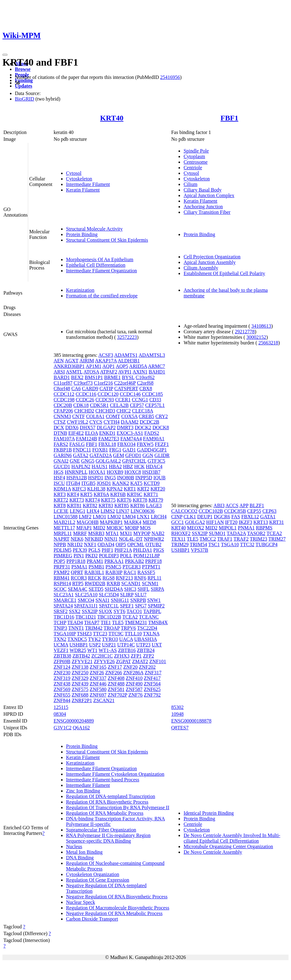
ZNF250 (80, 673)
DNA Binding (80, 858)
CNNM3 (62, 416)
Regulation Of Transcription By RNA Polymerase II (118, 807)
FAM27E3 (109, 439)
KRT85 (122, 505)
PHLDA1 (142, 550)
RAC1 (130, 572)
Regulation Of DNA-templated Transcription (111, 796)
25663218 (268, 343)
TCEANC (149, 617)
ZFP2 (148, 656)
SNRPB (138, 600)
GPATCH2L (134, 461)
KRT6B (118, 494)
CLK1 (190, 517)
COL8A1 (95, 416)
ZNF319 (62, 678)
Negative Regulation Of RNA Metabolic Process (114, 913)
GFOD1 (133, 455)
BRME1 (112, 377)
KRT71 (151, 494)
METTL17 (64, 528)
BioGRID (24, 99)
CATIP (106, 389)
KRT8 (60, 505)
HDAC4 (154, 466)
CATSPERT (126, 389)
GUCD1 (62, 466)
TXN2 (60, 639)
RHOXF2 (181, 533)
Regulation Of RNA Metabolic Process (105, 813)
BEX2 (77, 377)
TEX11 (178, 539)
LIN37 (123, 511)
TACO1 (134, 611)
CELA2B (119, 405)
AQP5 (122, 366)
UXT (157, 645)
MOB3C (115, 528)
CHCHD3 (105, 411)
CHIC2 (124, 411)
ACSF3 (106, 355)
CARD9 (90, 389)
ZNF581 (116, 689)
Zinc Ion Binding (83, 791)
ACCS (232, 505)
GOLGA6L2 (108, 461)
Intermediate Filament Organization (101, 271)
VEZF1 (61, 650)
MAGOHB (88, 522)
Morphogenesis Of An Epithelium (100, 259)
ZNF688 (80, 695)
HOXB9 (115, 472)
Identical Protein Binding (209, 813)
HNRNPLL (76, 472)
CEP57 (137, 405)
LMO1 (99, 517)
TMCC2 (208, 539)
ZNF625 (152, 689)
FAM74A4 (131, 439)
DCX (59, 427)
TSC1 (214, 544)
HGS (59, 472)
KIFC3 (79, 489)
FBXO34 (127, 444)
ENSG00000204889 (74, 721)
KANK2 (121, 483)
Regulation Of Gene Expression (98, 880)
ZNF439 (80, 684)
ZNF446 (98, 684)
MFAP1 (84, 528)
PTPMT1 (151, 567)
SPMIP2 (156, 606)
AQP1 (108, 366)
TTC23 (100, 634)
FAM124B (86, 439)
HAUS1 (100, 466)
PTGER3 (132, 567)
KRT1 (130, 489)
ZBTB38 (62, 656)
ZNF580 (98, 689)
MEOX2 (195, 528)
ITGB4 (73, 483)
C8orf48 (62, 389)
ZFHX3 (122, 656)
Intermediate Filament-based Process (103, 780)
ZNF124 (62, 667)
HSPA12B (77, 478)
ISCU (59, 483)
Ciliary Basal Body (203, 190)
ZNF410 (134, 678)
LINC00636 (142, 511)
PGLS (94, 550)
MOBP (132, 528)
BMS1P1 (94, 377)
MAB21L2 (64, 522)
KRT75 (108, 500)
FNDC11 (82, 450)
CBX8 (146, 389)
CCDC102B (211, 511)
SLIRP (127, 595)
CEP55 (254, 511)
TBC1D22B (109, 617)
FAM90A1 (154, 439)
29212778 (245, 332)
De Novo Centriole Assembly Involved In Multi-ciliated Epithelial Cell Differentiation (232, 838)
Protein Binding (82, 234)
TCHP (60, 622)
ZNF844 (62, 700)
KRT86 (137, 505)
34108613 (261, 326)
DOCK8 (161, 427)
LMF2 (85, 517)
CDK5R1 (99, 405)
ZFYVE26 (104, 661)
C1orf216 (103, 383)
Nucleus (74, 846)
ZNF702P (118, 695)
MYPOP (142, 533)
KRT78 (140, 500)
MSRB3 (96, 533)
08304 (60, 714)
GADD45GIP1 (152, 450)
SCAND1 (131, 583)
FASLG (77, 444)
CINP (177, 517)
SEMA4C (78, 589)
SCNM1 (150, 583)
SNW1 (154, 600)
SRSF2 (61, 611)
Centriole (193, 168)
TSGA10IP (65, 634)
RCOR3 (79, 578)
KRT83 (106, 505)
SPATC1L (109, 606)
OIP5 (121, 544)
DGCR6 (222, 517)
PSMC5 (114, 567)
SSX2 (75, 611)
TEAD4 (75, 622)
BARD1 (62, 377)
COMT (113, 416)
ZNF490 (134, 684)
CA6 (76, 389)
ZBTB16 (127, 650)
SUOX (106, 611)
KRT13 (261, 522)
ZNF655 (62, 695)
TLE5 (118, 622)
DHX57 (88, 427)
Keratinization (80, 290)
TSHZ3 (84, 634)
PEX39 (80, 550)
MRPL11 (63, 533)
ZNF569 (62, 689)
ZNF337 (98, 678)
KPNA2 (115, 489)
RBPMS (264, 528)
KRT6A (101, 494)
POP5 (59, 561)
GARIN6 (63, 455)
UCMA (61, 645)
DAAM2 (130, 422)
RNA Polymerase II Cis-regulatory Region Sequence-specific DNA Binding (108, 838)
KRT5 (86, 494)
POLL (126, 556)
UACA (126, 639)
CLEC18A (143, 411)
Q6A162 (81, 728)
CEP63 (269, 511)
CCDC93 (105, 400)
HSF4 (59, 478)
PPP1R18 (76, 561)
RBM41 (62, 578)
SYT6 (119, 611)
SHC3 (130, 589)
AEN (59, 361)
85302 (177, 707)
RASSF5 (146, 572)
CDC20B (63, 405)
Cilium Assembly (201, 268)
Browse (23, 69)
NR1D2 (75, 544)
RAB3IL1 (94, 572)
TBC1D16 (64, 617)
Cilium (190, 184)
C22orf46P (125, 383)
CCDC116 (86, 394)
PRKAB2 (134, 561)
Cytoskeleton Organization (93, 874)
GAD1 (129, 450)
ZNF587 (134, 689)
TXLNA (151, 634)
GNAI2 (61, 461)
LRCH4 (159, 517)
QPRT (77, 572)
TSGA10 (230, 544)
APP (244, 505)
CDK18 (81, 405)
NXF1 (90, 544)
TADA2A (236, 533)
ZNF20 (130, 667)
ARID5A (138, 366)
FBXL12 (250, 517)
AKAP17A (106, 361)
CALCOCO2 (184, 511)
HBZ (128, 466)
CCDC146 (130, 394)
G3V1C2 (63, 728)
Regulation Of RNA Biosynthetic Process (107, 802)
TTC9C (116, 634)
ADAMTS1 (126, 355)
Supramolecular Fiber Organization (101, 830)
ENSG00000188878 (191, 721)
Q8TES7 (180, 728)
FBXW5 (145, 444)
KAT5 (136, 483)
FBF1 (229, 118)
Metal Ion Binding (84, 852)
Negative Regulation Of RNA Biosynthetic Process (117, 897)
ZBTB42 (81, 656)
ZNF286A (133, 673)
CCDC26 (85, 400)
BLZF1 (257, 505)
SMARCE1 (65, 600)
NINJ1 (111, 539)
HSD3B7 (151, 472)
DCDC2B (150, 422)
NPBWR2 (154, 539)
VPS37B (200, 550)
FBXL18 (107, 444)
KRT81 (74, 505)
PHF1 (107, 550)
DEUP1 (205, 517)
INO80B (126, 478)
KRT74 (93, 500)
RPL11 (154, 578)
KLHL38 (96, 489)
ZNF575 (80, 689)
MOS (145, 528)
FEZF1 (162, 444)
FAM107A (64, 439)
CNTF (79, 416)
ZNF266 (114, 673)
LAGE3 (154, 505)
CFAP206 (63, 411)
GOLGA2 (195, 522)
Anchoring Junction (203, 207)
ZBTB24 (146, 650)
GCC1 (177, 522)
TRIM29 (180, 544)
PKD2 (91, 556)
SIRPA (157, 589)
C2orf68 (145, 383)
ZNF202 (147, 667)
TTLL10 (133, 634)
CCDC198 (64, 400)
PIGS (159, 550)
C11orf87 (63, 383)
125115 (61, 707)
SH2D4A (114, 589)
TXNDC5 (77, 639)
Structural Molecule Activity (94, 229)
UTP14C (126, 645)
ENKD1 (107, 433)
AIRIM (87, 361)
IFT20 (231, 522)
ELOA (91, 433)
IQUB (159, 478)
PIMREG (63, 556)
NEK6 (77, 539)
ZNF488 (116, 684)
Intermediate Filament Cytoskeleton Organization (115, 774)
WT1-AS (108, 650)
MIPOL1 (228, 528)
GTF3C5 (156, 461)
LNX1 (143, 517)
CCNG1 (140, 400)
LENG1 (78, 511)
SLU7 (141, 595)
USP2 (95, 645)
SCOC (60, 589)
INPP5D (144, 478)
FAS (236, 517)
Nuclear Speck (81, 902)
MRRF (80, 533)
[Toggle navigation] (5, 55)
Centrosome (195, 162)
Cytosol (74, 173)
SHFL (144, 589)
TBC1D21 (86, 617)
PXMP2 (62, 572)
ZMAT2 (140, 661)
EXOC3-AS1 (130, 433)
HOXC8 (133, 472)
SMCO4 (86, 600)
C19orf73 (83, 383)
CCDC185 (152, 394)
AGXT (72, 361)
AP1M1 (93, 366)
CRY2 (162, 416)
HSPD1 (96, 478)
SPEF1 (127, 606)
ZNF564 (152, 684)
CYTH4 (112, 422)
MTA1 (112, 533)
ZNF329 (80, 678)
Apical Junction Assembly (209, 262)
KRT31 (277, 522)
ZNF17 (115, 667)
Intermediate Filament (88, 184)
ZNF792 (152, 695)
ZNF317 (153, 673)
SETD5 (96, 589)
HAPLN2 (81, 466)
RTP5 (78, 583)
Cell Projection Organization (212, 257)
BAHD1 (157, 372)
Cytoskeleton (79, 179)
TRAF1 (225, 539)
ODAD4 (106, 544)
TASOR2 (256, 533)
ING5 (110, 478)
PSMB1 (97, 567)
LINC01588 (66, 517)
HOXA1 (97, 472)
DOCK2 (143, 427)
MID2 (99, 528)
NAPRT (62, 539)
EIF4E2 (76, 433)
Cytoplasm (194, 156)
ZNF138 (80, 667)
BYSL (128, 377)
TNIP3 (60, 628)
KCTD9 (152, 483)
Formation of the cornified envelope (102, 296)
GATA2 (81, 455)
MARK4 (133, 522)
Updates (24, 86)
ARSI (59, 372)
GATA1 (268, 517)
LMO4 (129, 517)
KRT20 (158, 489)
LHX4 (93, 511)
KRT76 (124, 500)
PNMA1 (246, 528)
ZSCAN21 (104, 700)
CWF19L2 (77, 422)
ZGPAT (123, 661)
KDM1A (62, 489)
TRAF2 (241, 539)
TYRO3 (110, 639)
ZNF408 (116, 678)
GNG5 (88, 461)
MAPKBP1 (111, 522)
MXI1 (126, 533)
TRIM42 (94, 628)
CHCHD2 (84, 411)
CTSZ (60, 422)
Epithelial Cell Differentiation (96, 265)
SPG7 (141, 606)
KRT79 (156, 500)
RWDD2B (95, 583)
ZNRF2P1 (82, 700)
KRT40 (112, 118)
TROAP (112, 628)
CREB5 (147, 416)
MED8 (149, 522)
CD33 (155, 400)
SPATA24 (63, 606)
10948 (177, 714)
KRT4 (73, 494)
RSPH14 (62, 583)
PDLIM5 (63, 550)
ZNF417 (152, 678)
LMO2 (114, 517)
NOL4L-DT (131, 539)
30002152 (256, 337)
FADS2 (152, 433)
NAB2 (158, 533)
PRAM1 (95, 561)
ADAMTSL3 (152, 355)
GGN (148, 455)
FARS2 (61, 444)
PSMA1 (79, 567)
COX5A (129, 416)
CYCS (96, 422)
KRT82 (90, 505)
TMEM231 (136, 622)
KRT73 (77, 500)
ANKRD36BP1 (69, 366)
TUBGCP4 (266, 544)
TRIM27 (277, 539)
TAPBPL (152, 611)
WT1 (93, 650)
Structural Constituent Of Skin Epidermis (107, 240)
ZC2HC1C (102, 656)
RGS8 (109, 578)
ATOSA (91, 372)
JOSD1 (104, 483)
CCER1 (123, 400)
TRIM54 (198, 544)
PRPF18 (154, 561)
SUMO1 (217, 533)
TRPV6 (128, 628)
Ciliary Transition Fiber (207, 212)
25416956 (170, 77)
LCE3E (61, 511)
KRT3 (60, 494)
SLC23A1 (64, 595)
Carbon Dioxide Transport (92, 919)
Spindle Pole (196, 151)
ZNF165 (98, 667)
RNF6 (140, 578)
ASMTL (74, 372)
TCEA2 (130, 617)
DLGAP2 (106, 427)
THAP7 (92, 622)
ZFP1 (136, 656)
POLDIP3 (109, 556)
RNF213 (124, 578)
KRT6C (134, 494)
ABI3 (219, 505)
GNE (75, 461)
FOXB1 (100, 450)
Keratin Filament (83, 190)
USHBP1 (79, 645)
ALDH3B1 (129, 361)
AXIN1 (140, 372)
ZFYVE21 (82, 661)
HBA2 (115, 466)
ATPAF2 (109, 372)
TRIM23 (258, 539)
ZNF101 (158, 661)
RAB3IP (114, 572)
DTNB (60, 433)
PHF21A (123, 550)
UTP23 (143, 645)
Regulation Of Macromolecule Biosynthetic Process (118, 908)
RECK (95, 578)
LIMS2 (108, 511)
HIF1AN (215, 522)
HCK (139, 466)
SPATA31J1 (86, 606)
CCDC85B (235, 511)
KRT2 (143, 489)
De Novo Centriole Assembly (213, 852)
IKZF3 (245, 522)
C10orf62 (145, 377)
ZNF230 (62, 673)
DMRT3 (125, 427)
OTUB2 (153, 544)
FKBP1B (63, 450)
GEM (119, 455)
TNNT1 (76, 628)
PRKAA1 (114, 561)
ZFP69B (62, 661)
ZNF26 (97, 673)
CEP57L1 (155, 405)
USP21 (109, 645)
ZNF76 (135, 695)
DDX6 (72, 427)
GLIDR (162, 455)
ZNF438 (62, 684)
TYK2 (94, 639)
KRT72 (61, 500)
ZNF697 (98, 695)
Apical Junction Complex (209, 195)
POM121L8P (147, 556)
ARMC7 (156, 366)
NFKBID (94, 539)
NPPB (60, 544)
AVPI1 (125, 372)
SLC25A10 (86, 595)
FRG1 (115, 450)
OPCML (136, 544)
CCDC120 (108, 394)
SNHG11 (120, 600)
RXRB (113, 583)
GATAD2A (101, 455)
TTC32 (247, 544)
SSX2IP (90, 611)
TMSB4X (158, 622)
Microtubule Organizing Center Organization (228, 846)
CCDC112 (64, 394)
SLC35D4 (109, 595)
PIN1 (79, 556)
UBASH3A (145, 639)
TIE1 (106, 622)
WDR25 (78, 650)
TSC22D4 (147, 628)
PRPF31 (62, 567)
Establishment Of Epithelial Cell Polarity (224, 273)
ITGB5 (88, 483)
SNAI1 (102, 600)
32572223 (127, 337)
